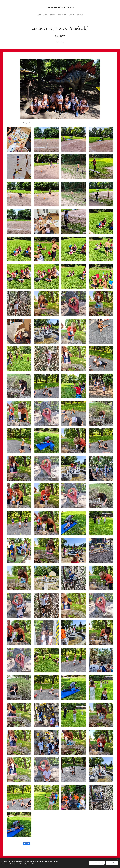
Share (27, 844)
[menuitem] (36, 15)
